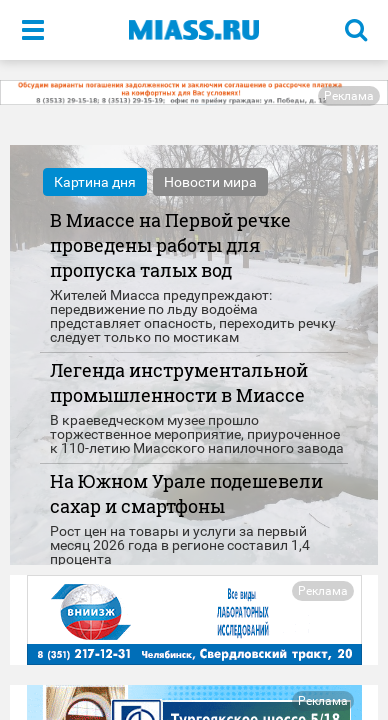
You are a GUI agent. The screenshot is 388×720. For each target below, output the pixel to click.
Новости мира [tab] (210, 182)
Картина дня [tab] (95, 182)
